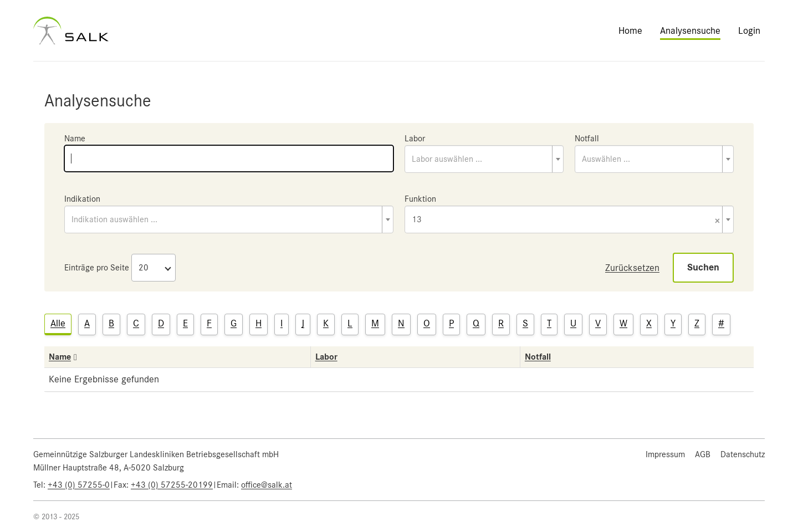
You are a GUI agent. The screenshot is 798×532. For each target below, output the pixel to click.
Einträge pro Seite (97, 268)
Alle (58, 323)
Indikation (82, 199)
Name (75, 139)
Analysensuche (690, 30)
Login (749, 30)
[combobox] (484, 159)
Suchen (703, 267)
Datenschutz (743, 454)
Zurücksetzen (632, 268)
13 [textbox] (566, 220)
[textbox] (484, 159)
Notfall (587, 139)
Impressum (665, 454)
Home (630, 30)
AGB (703, 454)
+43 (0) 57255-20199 (172, 485)
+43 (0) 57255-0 (79, 485)
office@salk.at (267, 485)
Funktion (420, 199)
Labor (415, 139)
